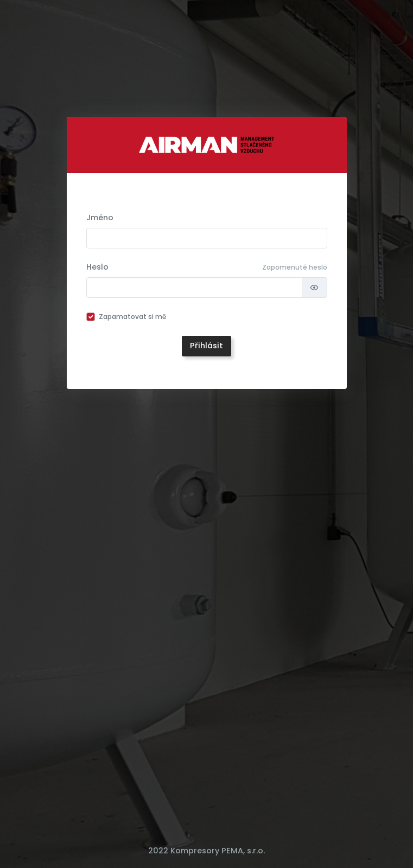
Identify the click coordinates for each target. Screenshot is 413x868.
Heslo (97, 267)
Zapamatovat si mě (132, 317)
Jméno (100, 218)
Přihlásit (206, 346)
